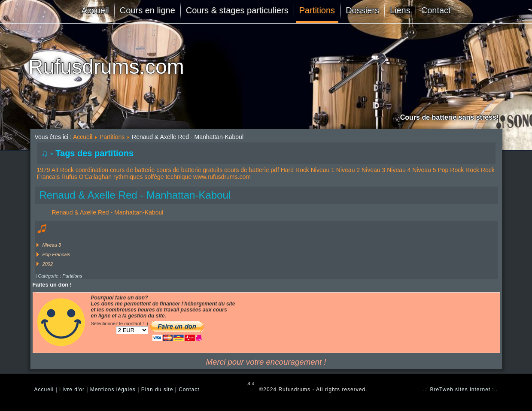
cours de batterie (132, 170)
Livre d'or (72, 390)
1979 (44, 170)
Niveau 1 (323, 170)
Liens (400, 10)
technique (178, 177)
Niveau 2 (348, 170)
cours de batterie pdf (252, 170)
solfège (154, 177)
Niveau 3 (373, 170)
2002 (48, 264)
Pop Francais (56, 254)
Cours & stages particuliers (237, 10)
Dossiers (362, 10)
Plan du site (157, 390)
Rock (472, 170)
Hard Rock (295, 170)
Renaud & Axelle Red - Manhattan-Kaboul (135, 195)
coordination (92, 170)
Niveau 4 (399, 170)
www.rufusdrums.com (222, 177)
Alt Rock (63, 170)
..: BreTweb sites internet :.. (460, 390)
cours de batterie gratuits (189, 170)
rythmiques (128, 177)
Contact (436, 10)
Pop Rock (451, 170)
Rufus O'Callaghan (87, 177)
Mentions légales (113, 390)
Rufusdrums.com (106, 67)
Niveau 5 (424, 170)
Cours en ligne (147, 10)
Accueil (95, 10)
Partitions (317, 10)
